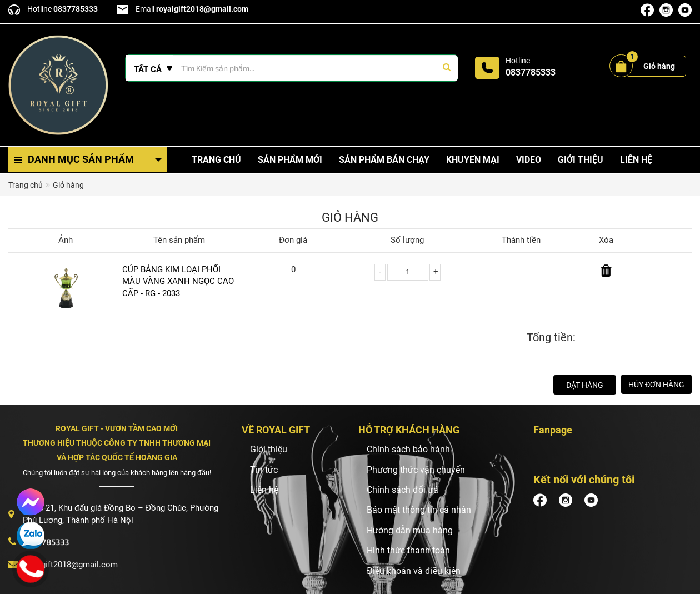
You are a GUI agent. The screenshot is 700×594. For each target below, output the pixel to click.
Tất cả (148, 69)
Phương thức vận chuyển (416, 470)
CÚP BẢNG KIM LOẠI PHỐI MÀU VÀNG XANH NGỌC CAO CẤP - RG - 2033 (178, 281)
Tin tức (264, 470)
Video (529, 160)
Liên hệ (636, 160)
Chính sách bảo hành (408, 449)
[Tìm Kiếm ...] (292, 68)
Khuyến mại (473, 160)
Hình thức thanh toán (408, 550)
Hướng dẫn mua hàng (410, 530)
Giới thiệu (581, 160)
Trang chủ (216, 160)
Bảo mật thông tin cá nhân (419, 510)
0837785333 (531, 73)
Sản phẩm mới (290, 160)
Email (182, 9)
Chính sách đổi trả (402, 490)
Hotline (53, 9)
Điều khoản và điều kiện (414, 571)
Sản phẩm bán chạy (384, 160)
